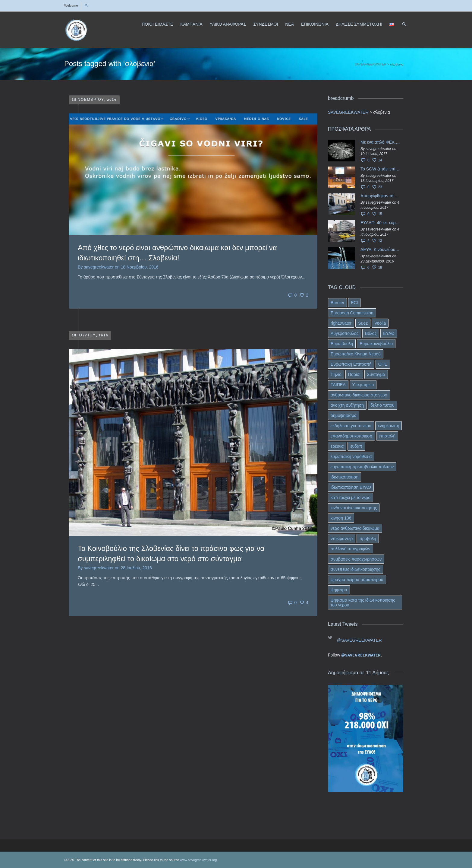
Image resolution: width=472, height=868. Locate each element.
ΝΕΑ (289, 24)
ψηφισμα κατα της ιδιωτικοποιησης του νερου (363, 603)
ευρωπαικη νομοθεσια (351, 456)
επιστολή (387, 436)
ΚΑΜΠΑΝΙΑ (191, 24)
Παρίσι (354, 374)
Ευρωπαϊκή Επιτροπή (351, 364)
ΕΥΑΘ (389, 333)
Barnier (337, 303)
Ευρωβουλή (342, 344)
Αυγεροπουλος (345, 333)
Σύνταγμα (376, 374)
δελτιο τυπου (382, 405)
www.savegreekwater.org (198, 860)
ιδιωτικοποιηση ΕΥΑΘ (351, 487)
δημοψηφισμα (344, 415)
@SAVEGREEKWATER (359, 640)
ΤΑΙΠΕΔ (338, 385)
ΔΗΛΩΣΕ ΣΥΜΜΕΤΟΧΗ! (359, 24)
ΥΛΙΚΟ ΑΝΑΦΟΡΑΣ (228, 24)
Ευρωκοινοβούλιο (376, 344)
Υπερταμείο (363, 385)
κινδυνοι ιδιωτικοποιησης (354, 508)
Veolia (380, 323)
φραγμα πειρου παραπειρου (357, 580)
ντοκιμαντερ (342, 539)
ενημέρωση (389, 426)
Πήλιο (336, 374)
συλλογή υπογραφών (351, 549)
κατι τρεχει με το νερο (351, 498)
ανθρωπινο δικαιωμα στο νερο (359, 395)
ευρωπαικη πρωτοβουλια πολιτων (362, 467)
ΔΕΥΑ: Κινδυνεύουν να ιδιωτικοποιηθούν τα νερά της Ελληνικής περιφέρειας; (380, 250)
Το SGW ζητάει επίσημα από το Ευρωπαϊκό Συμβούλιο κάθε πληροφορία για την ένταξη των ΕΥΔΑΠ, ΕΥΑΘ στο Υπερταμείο (380, 169)
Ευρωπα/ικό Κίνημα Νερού (356, 354)
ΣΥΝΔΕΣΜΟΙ (266, 24)
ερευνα (337, 446)
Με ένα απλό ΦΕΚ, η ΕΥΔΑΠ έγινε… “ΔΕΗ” (380, 142)
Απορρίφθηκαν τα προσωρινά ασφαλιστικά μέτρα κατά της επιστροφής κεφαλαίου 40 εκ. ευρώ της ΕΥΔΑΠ (380, 196)
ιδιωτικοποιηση (345, 477)
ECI (354, 303)
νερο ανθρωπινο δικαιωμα (355, 528)
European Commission (352, 313)
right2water (341, 323)
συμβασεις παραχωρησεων (356, 559)
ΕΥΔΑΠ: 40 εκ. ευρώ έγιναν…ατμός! (380, 223)
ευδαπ (356, 446)
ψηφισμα (339, 590)
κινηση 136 (341, 518)
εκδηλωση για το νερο (351, 426)
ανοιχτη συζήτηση (347, 405)
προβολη (368, 539)
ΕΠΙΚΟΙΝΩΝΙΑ (315, 24)
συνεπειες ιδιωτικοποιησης (356, 569)
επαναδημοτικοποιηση (351, 436)
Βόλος (371, 333)
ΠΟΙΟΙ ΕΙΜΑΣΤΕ (157, 24)
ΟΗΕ (383, 364)
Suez (363, 323)
